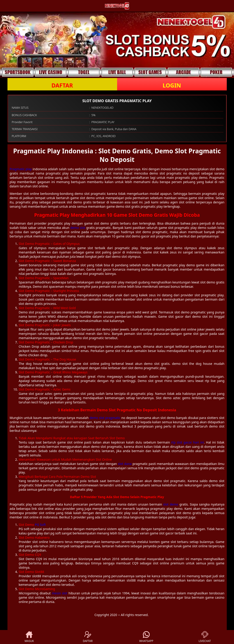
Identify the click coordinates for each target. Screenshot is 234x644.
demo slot (78, 228)
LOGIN (172, 85)
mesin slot (60, 593)
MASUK (29, 637)
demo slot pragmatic (105, 418)
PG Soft (40, 525)
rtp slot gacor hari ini (188, 442)
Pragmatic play (21, 169)
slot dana (125, 464)
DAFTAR (62, 85)
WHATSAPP (146, 637)
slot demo (171, 504)
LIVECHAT (205, 637)
